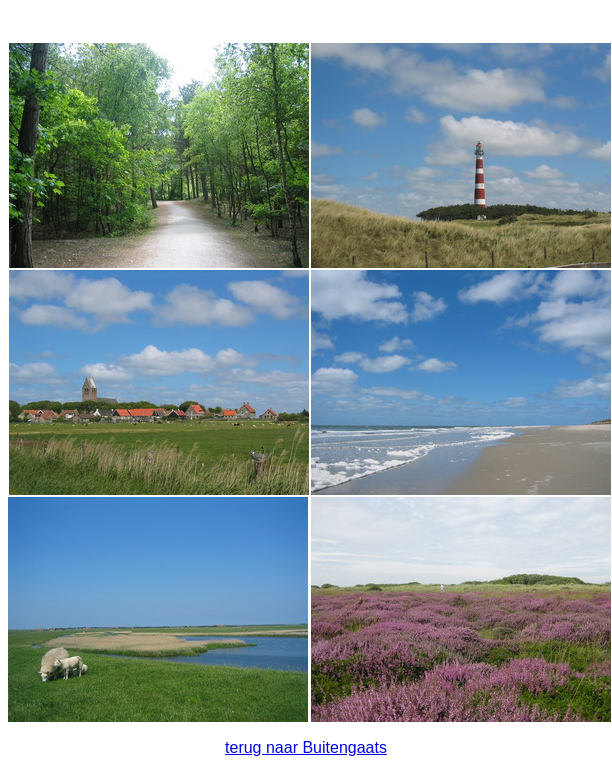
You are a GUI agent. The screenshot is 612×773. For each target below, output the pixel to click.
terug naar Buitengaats (306, 747)
